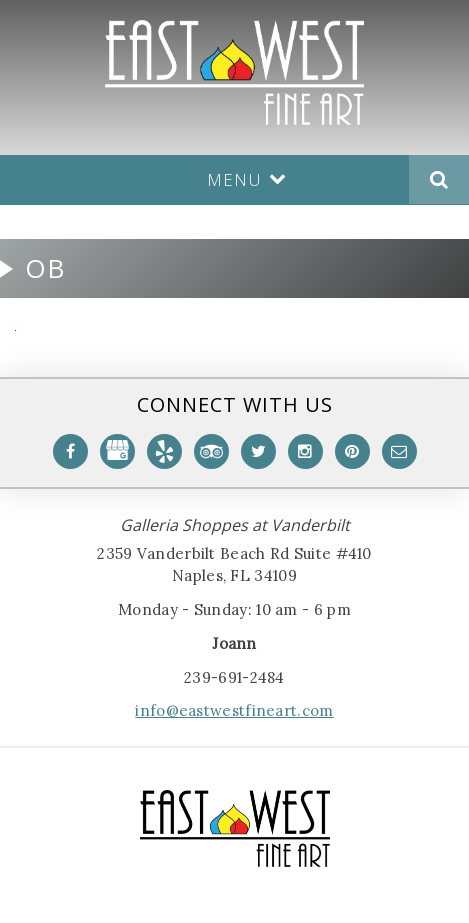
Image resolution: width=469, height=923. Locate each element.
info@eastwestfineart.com (234, 710)
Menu (247, 179)
